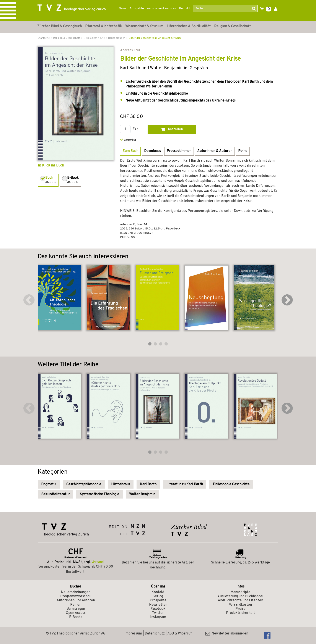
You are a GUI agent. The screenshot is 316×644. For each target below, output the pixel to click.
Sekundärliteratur (55, 494)
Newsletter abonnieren (227, 634)
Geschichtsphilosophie (84, 484)
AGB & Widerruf (180, 634)
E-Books (76, 617)
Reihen (76, 605)
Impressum (133, 634)
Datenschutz (155, 634)
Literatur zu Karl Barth (185, 484)
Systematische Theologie (99, 494)
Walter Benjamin (142, 494)
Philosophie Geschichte (231, 484)
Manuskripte (240, 592)
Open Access (76, 613)
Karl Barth (148, 484)
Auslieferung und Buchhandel (240, 596)
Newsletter (158, 605)
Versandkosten (240, 605)
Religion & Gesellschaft (232, 26)
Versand (98, 562)
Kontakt (185, 9)
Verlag (158, 596)
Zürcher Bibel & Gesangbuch (59, 26)
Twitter (158, 613)
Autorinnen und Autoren (76, 600)
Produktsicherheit (240, 613)
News (123, 9)
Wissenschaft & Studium (144, 26)
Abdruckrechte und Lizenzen (240, 600)
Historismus (121, 484)
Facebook (158, 609)
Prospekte (137, 9)
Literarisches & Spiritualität (189, 26)
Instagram (158, 617)
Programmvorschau (76, 596)
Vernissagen (76, 609)
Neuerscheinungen (76, 592)
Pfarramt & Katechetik (103, 26)
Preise (240, 609)
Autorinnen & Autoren (161, 9)
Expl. (137, 129)
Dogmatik (49, 484)
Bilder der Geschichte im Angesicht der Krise (155, 38)
